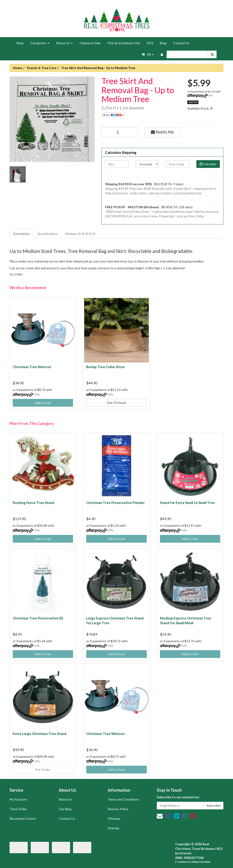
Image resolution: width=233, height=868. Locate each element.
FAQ (150, 43)
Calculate (208, 164)
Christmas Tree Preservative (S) (38, 618)
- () (148, 54)
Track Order (18, 809)
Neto (208, 862)
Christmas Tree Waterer (32, 367)
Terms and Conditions (123, 799)
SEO (220, 849)
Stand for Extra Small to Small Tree (187, 503)
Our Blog (65, 809)
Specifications (48, 234)
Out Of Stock (116, 403)
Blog (163, 43)
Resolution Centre (23, 818)
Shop (20, 43)
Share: (113, 115)
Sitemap (113, 828)
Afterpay (114, 818)
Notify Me (162, 132)
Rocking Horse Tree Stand (33, 503)
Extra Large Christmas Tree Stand (39, 734)
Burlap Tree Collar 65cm (105, 367)
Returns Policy (118, 809)
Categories (40, 43)
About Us (65, 43)
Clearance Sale (90, 43)
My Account (18, 799)
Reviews (80, 234)
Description (22, 234)
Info (211, 95)
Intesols (185, 853)
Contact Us (181, 43)
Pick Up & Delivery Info (124, 43)
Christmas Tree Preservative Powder (115, 503)
